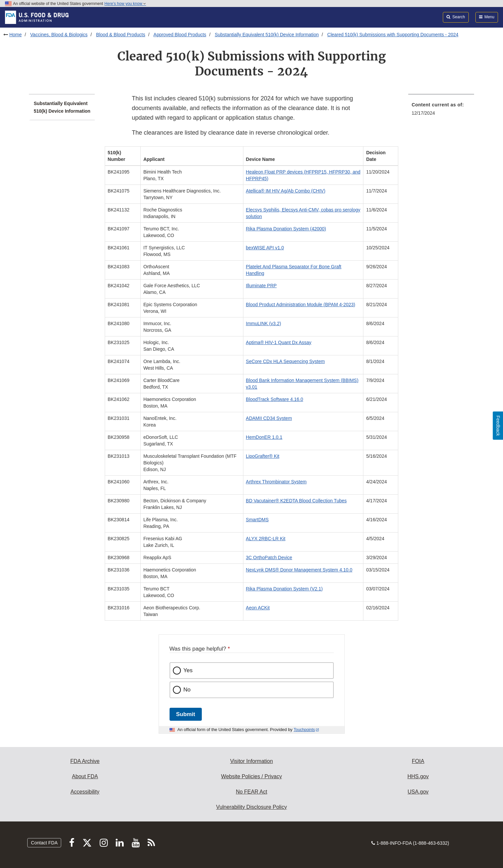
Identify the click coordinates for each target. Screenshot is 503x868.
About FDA (85, 776)
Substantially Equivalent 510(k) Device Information (267, 35)
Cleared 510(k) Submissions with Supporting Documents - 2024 (393, 35)
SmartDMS (257, 520)
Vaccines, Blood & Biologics (59, 35)
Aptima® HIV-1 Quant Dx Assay (279, 342)
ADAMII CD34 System (269, 418)
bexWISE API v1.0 (265, 248)
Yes (188, 670)
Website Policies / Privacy (251, 776)
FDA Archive (85, 761)
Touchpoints (304, 730)
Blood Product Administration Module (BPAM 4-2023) (301, 305)
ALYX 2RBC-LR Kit (266, 539)
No (187, 690)
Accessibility (85, 792)
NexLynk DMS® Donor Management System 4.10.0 (299, 570)
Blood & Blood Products (121, 35)
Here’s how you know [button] (125, 4)
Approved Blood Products (180, 35)
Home (15, 35)
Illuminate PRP (261, 286)
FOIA (418, 761)
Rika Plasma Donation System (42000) (286, 229)
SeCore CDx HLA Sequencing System (285, 361)
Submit (186, 714)
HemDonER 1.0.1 (264, 437)
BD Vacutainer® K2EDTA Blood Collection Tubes (296, 501)
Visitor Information (251, 761)
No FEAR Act (251, 792)
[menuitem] (441, 111)
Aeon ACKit (258, 608)
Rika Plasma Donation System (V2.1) (284, 589)
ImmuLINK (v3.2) (264, 323)
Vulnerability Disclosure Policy (251, 807)
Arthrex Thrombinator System (276, 482)
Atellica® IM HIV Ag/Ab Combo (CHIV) (286, 191)
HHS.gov (418, 776)
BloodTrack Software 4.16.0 (275, 399)
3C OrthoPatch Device (269, 558)
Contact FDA (44, 843)
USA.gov (418, 792)
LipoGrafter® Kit (263, 456)
